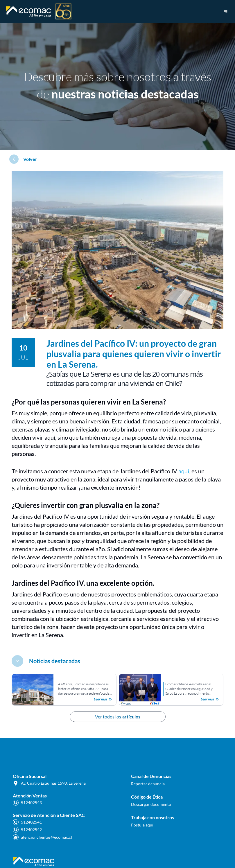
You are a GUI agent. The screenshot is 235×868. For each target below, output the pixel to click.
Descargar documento (151, 804)
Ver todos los (118, 717)
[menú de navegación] (226, 12)
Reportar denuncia (148, 784)
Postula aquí (142, 825)
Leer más (103, 699)
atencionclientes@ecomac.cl (42, 837)
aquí (184, 471)
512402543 (27, 803)
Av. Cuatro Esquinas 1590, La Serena (49, 783)
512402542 (27, 830)
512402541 (27, 822)
